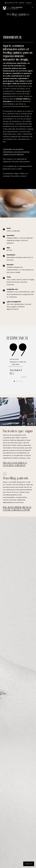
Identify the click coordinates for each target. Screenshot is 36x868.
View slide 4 (22, 381)
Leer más (15, 364)
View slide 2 (17, 381)
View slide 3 (19, 381)
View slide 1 (14, 381)
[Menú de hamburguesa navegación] (33, 7)
